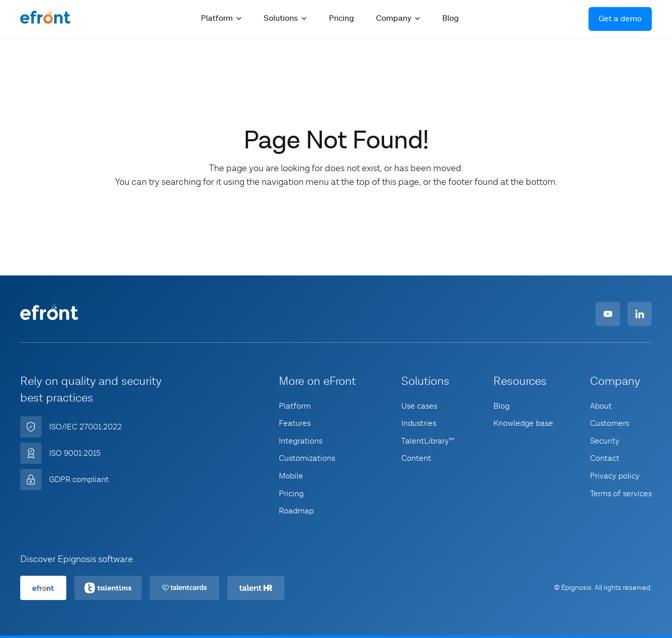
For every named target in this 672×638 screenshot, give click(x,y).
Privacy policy (615, 476)
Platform (295, 406)
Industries (419, 423)
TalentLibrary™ (428, 441)
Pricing (341, 18)
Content (416, 458)
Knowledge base (523, 423)
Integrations (301, 441)
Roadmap (296, 511)
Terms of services (621, 494)
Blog (450, 18)
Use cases (419, 406)
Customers (610, 423)
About (601, 406)
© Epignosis (573, 588)
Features (295, 423)
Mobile (291, 476)
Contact (605, 458)
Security (605, 441)
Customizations (307, 458)
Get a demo (620, 19)
